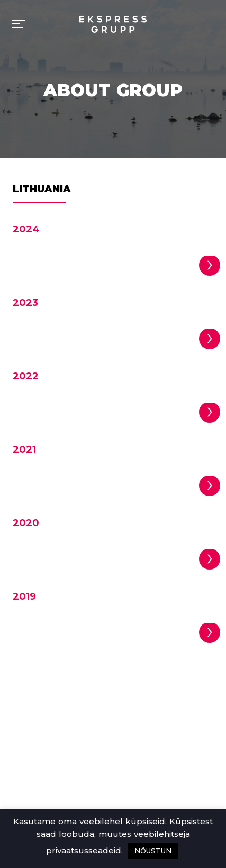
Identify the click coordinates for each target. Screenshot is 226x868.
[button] (210, 265)
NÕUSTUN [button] (153, 851)
